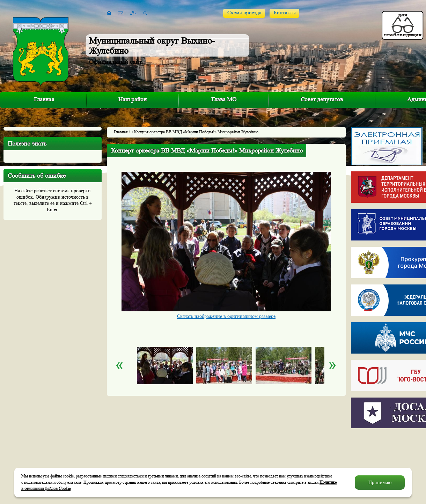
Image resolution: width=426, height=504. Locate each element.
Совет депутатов (322, 99)
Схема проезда (244, 13)
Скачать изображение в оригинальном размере (226, 316)
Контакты (285, 13)
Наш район (133, 99)
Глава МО (224, 99)
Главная (44, 99)
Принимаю (380, 482)
